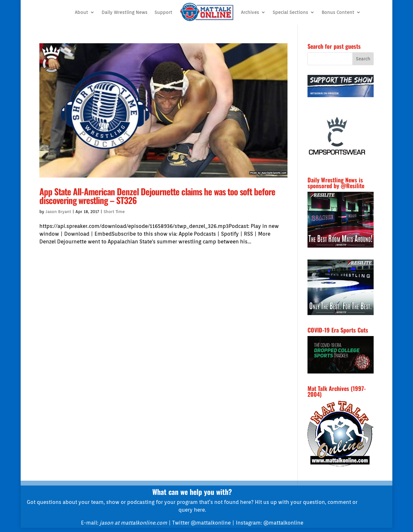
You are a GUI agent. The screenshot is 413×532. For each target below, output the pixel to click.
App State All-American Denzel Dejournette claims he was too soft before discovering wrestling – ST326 (157, 196)
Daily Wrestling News (125, 12)
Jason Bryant (58, 212)
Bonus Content (338, 12)
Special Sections (290, 12)
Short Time (114, 212)
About (81, 12)
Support (163, 12)
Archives (250, 12)
